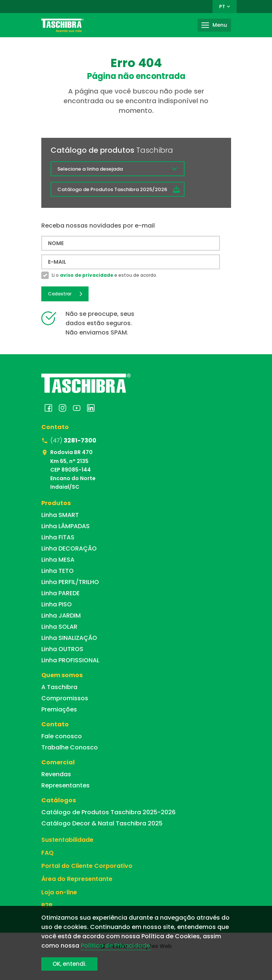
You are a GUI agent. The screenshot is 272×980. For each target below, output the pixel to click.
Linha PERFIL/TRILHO (70, 582)
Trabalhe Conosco (70, 747)
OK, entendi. (69, 964)
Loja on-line (59, 892)
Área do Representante (77, 879)
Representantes (65, 785)
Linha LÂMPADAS (65, 526)
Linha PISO (57, 604)
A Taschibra (59, 687)
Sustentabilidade (67, 840)
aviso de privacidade (87, 275)
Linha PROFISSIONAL (70, 660)
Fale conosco (62, 736)
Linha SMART (60, 515)
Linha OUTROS (62, 649)
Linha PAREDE (60, 593)
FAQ (47, 853)
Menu (220, 25)
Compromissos (65, 698)
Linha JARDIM (61, 616)
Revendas (56, 774)
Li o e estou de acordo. (105, 275)
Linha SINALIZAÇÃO (69, 638)
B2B (47, 905)
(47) (73, 440)
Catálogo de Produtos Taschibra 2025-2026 (108, 812)
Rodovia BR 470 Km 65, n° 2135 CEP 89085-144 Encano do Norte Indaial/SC (73, 469)
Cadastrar (60, 294)
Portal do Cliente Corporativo (87, 866)
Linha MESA (58, 560)
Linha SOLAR (59, 627)
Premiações (59, 709)
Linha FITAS (58, 537)
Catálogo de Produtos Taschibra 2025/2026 (112, 189)
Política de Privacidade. (116, 946)
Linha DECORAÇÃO (69, 548)
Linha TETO (57, 571)
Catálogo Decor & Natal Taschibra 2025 (102, 823)
